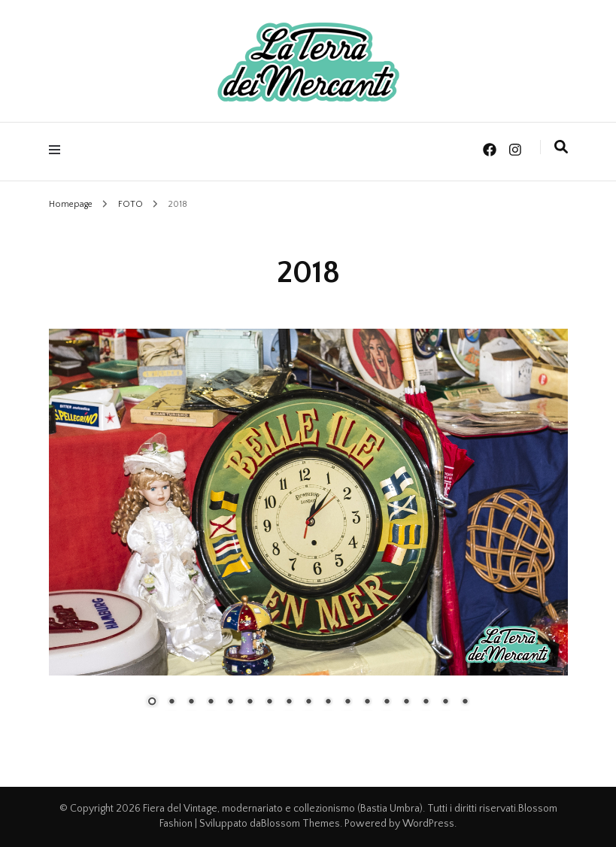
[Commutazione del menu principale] (58, 150)
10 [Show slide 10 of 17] (328, 703)
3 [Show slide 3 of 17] (191, 703)
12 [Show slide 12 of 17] (367, 703)
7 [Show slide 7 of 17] (269, 703)
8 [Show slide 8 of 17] (289, 703)
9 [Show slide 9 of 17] (308, 703)
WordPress (428, 824)
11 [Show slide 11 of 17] (347, 703)
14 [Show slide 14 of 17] (406, 703)
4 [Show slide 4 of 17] (211, 703)
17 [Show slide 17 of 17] (465, 703)
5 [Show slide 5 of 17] (230, 703)
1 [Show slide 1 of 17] (152, 703)
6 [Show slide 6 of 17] (250, 703)
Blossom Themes (300, 824)
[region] (308, 529)
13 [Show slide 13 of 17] (387, 703)
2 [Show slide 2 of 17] (171, 703)
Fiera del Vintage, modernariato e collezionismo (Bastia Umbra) (283, 809)
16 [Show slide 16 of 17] (445, 703)
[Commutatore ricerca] (561, 147)
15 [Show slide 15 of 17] (426, 703)
